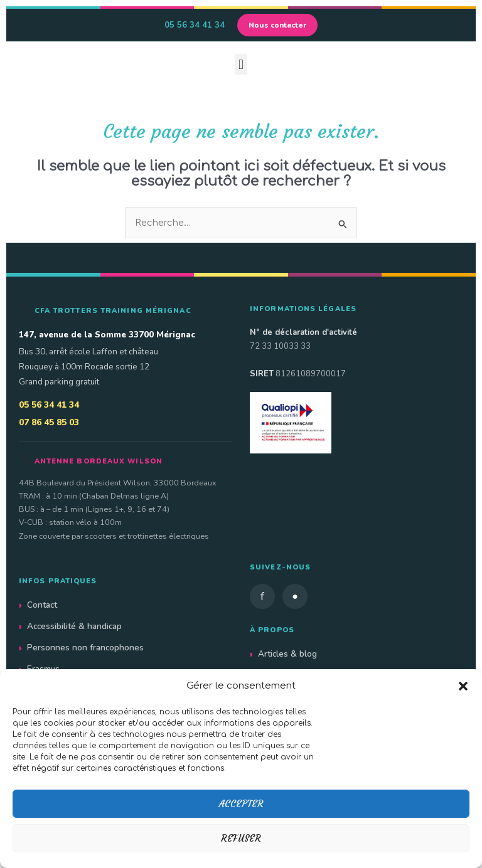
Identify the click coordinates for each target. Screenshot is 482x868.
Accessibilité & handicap (74, 626)
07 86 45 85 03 (49, 422)
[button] (463, 686)
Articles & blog (287, 654)
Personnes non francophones (85, 648)
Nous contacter (277, 25)
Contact (42, 605)
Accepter (241, 804)
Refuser (241, 838)
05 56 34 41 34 (195, 25)
